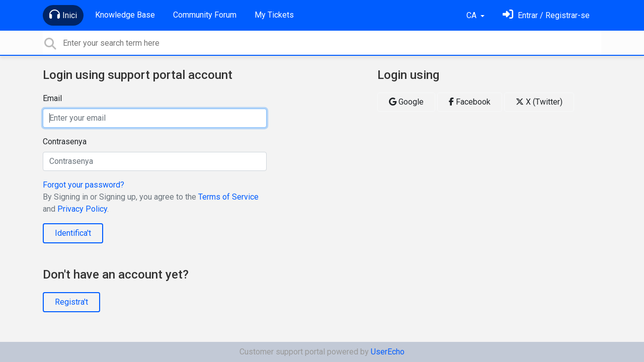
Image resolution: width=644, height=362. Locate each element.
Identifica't (73, 233)
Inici (63, 15)
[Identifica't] (546, 15)
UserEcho (388, 352)
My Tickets (274, 15)
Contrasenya (65, 142)
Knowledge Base (125, 15)
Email (52, 98)
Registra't (71, 302)
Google (406, 102)
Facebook (470, 102)
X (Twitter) (539, 102)
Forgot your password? (84, 185)
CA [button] (472, 15)
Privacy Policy (82, 209)
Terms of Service (228, 197)
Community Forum (205, 15)
